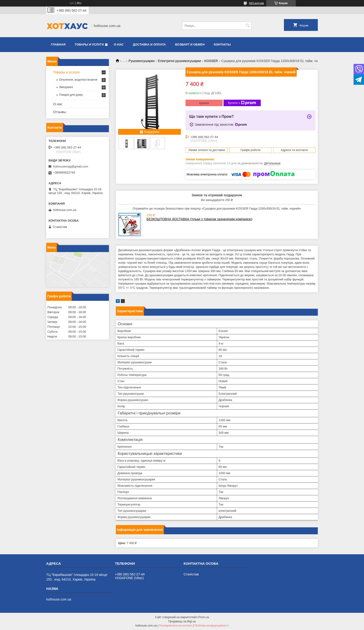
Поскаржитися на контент (175, 626)
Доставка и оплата (149, 44)
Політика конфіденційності (211, 626)
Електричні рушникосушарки (179, 61)
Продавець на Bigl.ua (182, 621)
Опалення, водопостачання (78, 80)
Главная (58, 44)
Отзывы (60, 112)
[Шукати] (248, 26)
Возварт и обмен (190, 44)
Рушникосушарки (142, 61)
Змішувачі (66, 87)
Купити (204, 103)
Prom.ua (204, 617)
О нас (119, 44)
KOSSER (211, 61)
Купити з (242, 103)
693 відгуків (257, 3)
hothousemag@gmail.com (70, 166)
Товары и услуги (89, 44)
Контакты (222, 44)
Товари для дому (71, 95)
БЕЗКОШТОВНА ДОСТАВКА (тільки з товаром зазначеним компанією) (199, 219)
